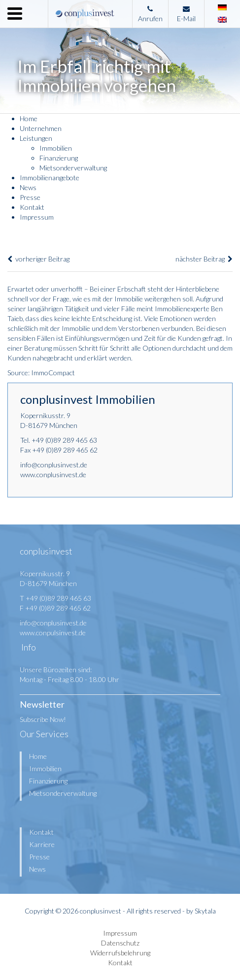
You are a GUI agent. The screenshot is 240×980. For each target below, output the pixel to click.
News (28, 187)
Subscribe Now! (43, 719)
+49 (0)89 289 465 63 (64, 440)
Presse (30, 197)
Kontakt (32, 207)
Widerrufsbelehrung (120, 953)
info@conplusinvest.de (54, 465)
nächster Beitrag (204, 259)
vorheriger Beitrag (38, 259)
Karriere (42, 844)
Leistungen (36, 138)
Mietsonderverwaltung (73, 168)
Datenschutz (120, 943)
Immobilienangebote (50, 178)
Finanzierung (59, 158)
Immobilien (56, 148)
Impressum (37, 217)
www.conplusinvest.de (53, 474)
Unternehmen (41, 128)
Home (29, 118)
